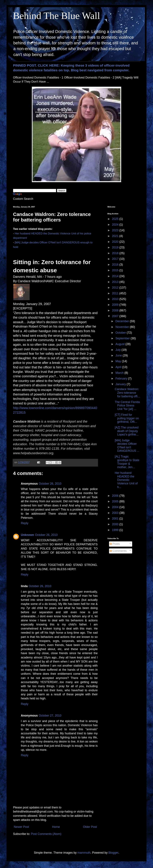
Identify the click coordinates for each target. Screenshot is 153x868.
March (120, 373)
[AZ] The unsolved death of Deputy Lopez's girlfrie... (127, 431)
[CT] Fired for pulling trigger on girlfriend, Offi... (127, 418)
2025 (116, 219)
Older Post (90, 827)
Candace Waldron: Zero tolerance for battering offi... (127, 393)
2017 (116, 259)
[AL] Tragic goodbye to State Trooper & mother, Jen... (127, 462)
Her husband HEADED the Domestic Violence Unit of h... (126, 480)
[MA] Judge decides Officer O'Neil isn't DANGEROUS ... (127, 446)
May (119, 361)
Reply (25, 523)
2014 (116, 276)
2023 (116, 230)
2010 (116, 299)
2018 (116, 253)
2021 (116, 236)
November (123, 327)
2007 (116, 316)
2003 (116, 513)
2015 (116, 270)
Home (56, 827)
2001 (116, 519)
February (122, 379)
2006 (116, 496)
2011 (116, 293)
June (119, 355)
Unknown (27, 535)
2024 (116, 225)
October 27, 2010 (50, 716)
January (121, 384)
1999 (116, 530)
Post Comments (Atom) (46, 834)
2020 (116, 242)
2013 (116, 282)
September (123, 338)
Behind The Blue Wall (57, 16)
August (120, 344)
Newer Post (21, 827)
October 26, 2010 (50, 484)
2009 (116, 305)
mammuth (84, 853)
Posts (115, 544)
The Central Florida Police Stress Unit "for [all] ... (127, 406)
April (119, 367)
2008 (116, 310)
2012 (116, 288)
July (118, 350)
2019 (116, 247)
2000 (116, 524)
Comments (118, 551)
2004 (116, 507)
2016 (116, 265)
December (123, 321)
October (121, 333)
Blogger (113, 853)
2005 (116, 501)
